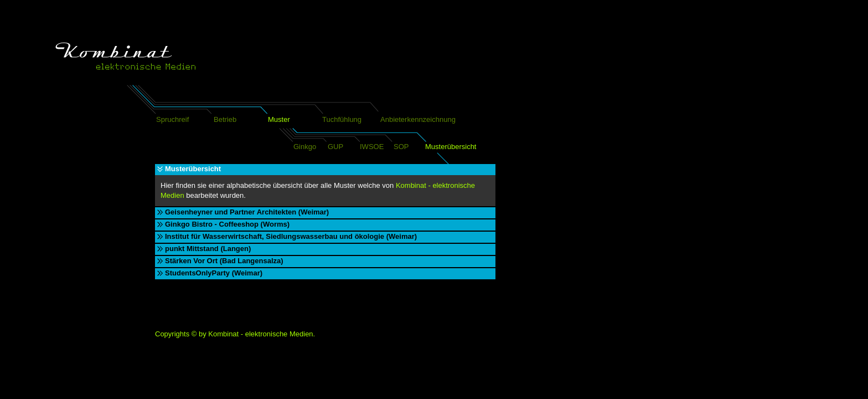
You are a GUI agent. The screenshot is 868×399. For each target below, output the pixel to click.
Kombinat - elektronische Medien (260, 334)
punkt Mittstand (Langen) (208, 249)
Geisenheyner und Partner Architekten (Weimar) (247, 212)
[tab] (325, 170)
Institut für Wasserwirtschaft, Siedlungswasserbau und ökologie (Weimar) (291, 236)
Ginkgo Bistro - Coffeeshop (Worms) (227, 224)
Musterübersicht (193, 169)
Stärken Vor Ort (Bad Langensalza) (224, 261)
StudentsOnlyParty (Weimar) (214, 273)
